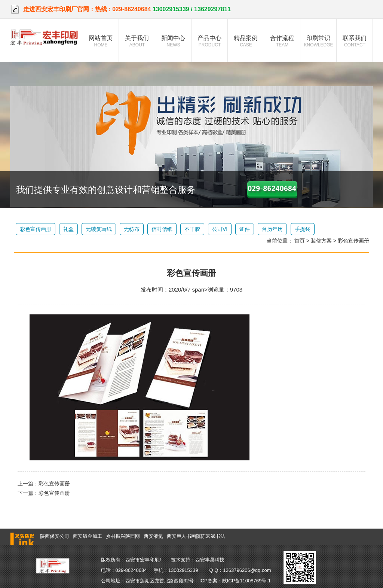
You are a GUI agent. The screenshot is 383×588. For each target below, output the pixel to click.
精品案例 (246, 41)
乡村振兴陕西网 (123, 536)
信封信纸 (162, 229)
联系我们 (355, 41)
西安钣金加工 (88, 536)
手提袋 (303, 229)
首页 (300, 241)
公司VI (220, 229)
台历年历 (272, 229)
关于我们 (137, 41)
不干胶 (192, 229)
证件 (245, 229)
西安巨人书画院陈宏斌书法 (196, 536)
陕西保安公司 (55, 536)
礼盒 (68, 229)
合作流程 (282, 41)
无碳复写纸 (99, 229)
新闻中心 (173, 41)
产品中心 (210, 41)
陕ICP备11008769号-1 (246, 581)
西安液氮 (153, 536)
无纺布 (132, 229)
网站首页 (101, 41)
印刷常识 (318, 41)
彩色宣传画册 (36, 229)
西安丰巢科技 (210, 560)
